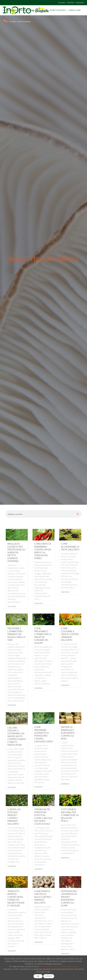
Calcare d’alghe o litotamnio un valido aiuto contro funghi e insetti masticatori (17, 736)
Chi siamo (62, 3)
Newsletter (71, 3)
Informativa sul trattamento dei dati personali (59, 966)
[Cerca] (5, 20)
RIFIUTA (49, 976)
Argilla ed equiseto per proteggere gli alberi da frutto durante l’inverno (16, 552)
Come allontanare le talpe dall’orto (70, 547)
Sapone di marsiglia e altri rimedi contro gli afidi (68, 733)
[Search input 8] (40, 514)
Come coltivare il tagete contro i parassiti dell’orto (70, 634)
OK (38, 976)
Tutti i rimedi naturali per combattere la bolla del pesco (70, 815)
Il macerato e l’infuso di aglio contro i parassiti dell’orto (43, 897)
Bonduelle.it (80, 3)
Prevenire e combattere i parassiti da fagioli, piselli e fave (17, 634)
